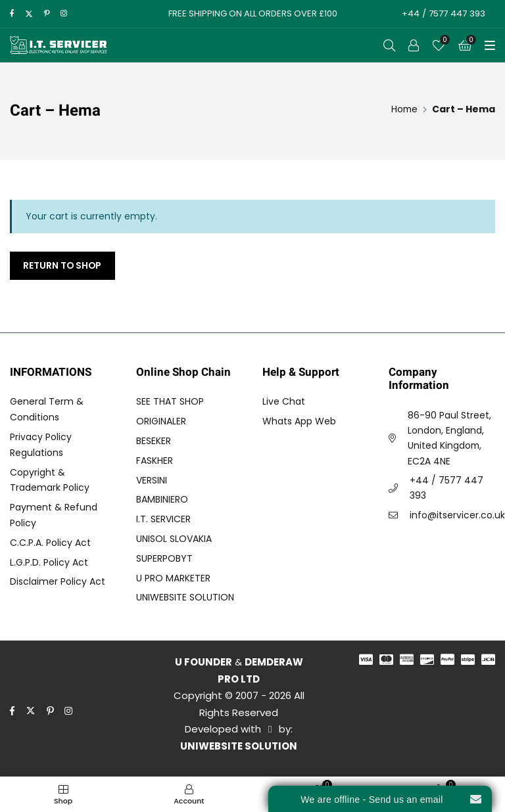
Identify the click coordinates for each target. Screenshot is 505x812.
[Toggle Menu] (490, 45)
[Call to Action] (414, 45)
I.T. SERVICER (163, 520)
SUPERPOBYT (164, 558)
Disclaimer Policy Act (58, 582)
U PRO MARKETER (173, 578)
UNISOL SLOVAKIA (174, 539)
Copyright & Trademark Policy (50, 480)
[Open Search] (389, 45)
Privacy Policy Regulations (41, 445)
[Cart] (465, 45)
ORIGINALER (161, 422)
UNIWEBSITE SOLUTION (185, 598)
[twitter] (29, 14)
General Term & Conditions (47, 410)
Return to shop (63, 265)
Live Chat (284, 402)
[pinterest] (47, 14)
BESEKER (154, 441)
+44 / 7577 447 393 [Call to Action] (442, 13)
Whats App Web (299, 422)
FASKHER (155, 461)
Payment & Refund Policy (54, 516)
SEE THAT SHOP (170, 402)
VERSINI (152, 480)
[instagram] (64, 14)
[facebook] (12, 14)
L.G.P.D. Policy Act (49, 562)
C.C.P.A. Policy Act (50, 543)
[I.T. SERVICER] (59, 45)
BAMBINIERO (162, 500)
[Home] (404, 109)
